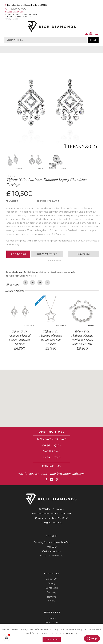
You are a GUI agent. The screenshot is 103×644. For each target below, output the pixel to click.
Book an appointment (47, 254)
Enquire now (84, 254)
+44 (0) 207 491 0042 (17, 9)
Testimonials (51, 623)
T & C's (52, 601)
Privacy (52, 584)
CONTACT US (51, 466)
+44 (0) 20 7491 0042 (51, 556)
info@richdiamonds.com (67, 473)
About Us (52, 579)
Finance (51, 618)
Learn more (72, 633)
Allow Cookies (52, 640)
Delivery (52, 592)
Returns (52, 597)
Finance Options (55, 261)
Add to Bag (18, 254)
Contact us (52, 588)
